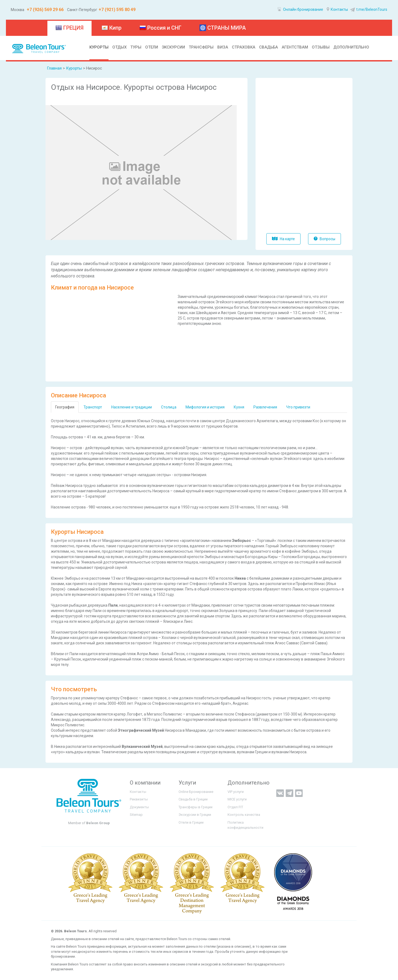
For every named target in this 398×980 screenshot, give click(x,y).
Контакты (337, 9)
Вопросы (324, 239)
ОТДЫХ (119, 47)
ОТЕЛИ (152, 47)
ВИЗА (223, 47)
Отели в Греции (191, 822)
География (65, 407)
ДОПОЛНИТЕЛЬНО (351, 47)
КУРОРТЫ (99, 47)
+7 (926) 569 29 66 (45, 10)
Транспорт (93, 407)
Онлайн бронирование (300, 9)
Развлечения (265, 407)
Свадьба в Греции (193, 799)
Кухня (239, 407)
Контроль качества (244, 815)
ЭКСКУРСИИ (173, 47)
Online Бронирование (196, 792)
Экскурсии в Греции (195, 815)
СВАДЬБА (268, 47)
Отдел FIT (235, 807)
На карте (283, 239)
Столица (169, 407)
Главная (54, 68)
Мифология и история (205, 407)
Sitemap (136, 815)
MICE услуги (237, 799)
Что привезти (298, 407)
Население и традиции (132, 407)
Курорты (74, 68)
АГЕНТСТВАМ (295, 47)
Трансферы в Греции (195, 807)
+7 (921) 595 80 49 (117, 10)
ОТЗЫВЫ (321, 47)
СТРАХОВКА (244, 47)
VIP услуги (236, 792)
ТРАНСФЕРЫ (201, 47)
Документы (139, 807)
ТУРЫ (136, 47)
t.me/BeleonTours (368, 9)
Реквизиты (139, 799)
